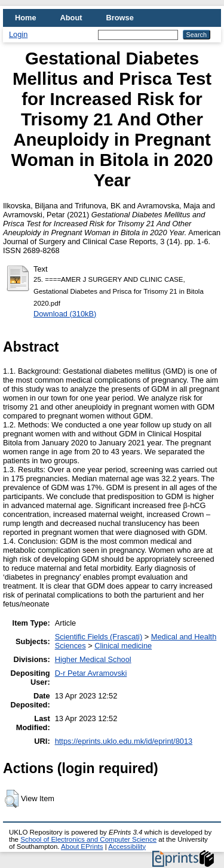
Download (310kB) (65, 314)
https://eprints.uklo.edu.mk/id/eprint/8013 (124, 741)
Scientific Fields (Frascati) (99, 637)
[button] (12, 799)
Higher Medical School (93, 659)
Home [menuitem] (26, 18)
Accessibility (127, 847)
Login (18, 34)
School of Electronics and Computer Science (88, 839)
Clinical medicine (123, 646)
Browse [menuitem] (120, 18)
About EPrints (82, 847)
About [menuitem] (71, 18)
